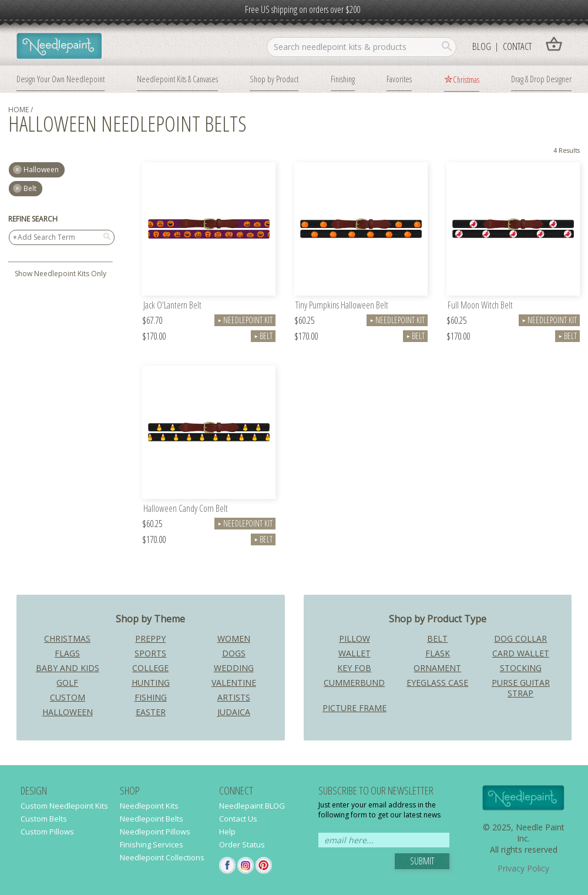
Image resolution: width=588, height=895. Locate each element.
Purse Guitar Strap (521, 688)
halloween (41, 170)
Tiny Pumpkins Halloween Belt (342, 306)
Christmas (466, 79)
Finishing (343, 79)
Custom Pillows (47, 832)
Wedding (234, 668)
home (19, 110)
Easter (151, 712)
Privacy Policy (523, 868)
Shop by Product (274, 79)
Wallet (355, 653)
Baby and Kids (68, 668)
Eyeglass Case (437, 683)
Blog (482, 46)
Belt (30, 188)
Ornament (437, 668)
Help (227, 832)
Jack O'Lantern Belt (172, 306)
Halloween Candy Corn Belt (186, 509)
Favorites (399, 79)
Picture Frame (355, 708)
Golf (67, 683)
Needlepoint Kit (245, 320)
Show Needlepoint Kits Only (61, 274)
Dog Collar (520, 638)
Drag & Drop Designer (541, 79)
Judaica (234, 712)
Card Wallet (521, 653)
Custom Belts (44, 819)
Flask (438, 653)
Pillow (355, 638)
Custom (68, 697)
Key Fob (354, 668)
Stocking (521, 668)
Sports (150, 653)
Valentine (234, 683)
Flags (67, 653)
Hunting (151, 683)
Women (234, 638)
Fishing (151, 697)
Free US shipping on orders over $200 (303, 9)
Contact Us (238, 819)
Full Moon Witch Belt (480, 306)
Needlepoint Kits (149, 806)
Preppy (150, 638)
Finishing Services (152, 844)
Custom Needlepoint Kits (64, 806)
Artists (234, 697)
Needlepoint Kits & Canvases (177, 79)
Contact (517, 46)
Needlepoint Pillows (155, 832)
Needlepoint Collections (162, 857)
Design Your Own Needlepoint (61, 79)
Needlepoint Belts (152, 819)
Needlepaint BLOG (252, 806)
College (150, 668)
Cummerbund (354, 683)
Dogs (234, 653)
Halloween (68, 712)
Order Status (242, 844)
